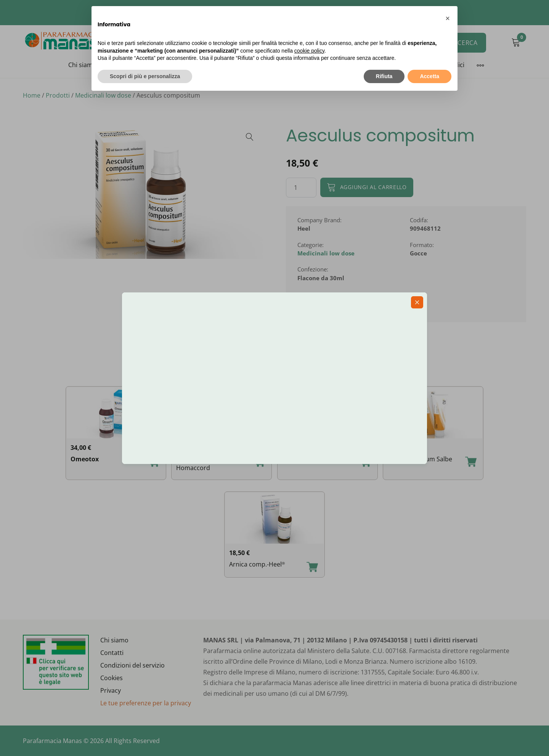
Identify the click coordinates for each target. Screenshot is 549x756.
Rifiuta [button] (384, 76)
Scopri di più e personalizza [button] (145, 76)
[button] (448, 18)
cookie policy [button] (309, 51)
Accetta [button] (429, 76)
